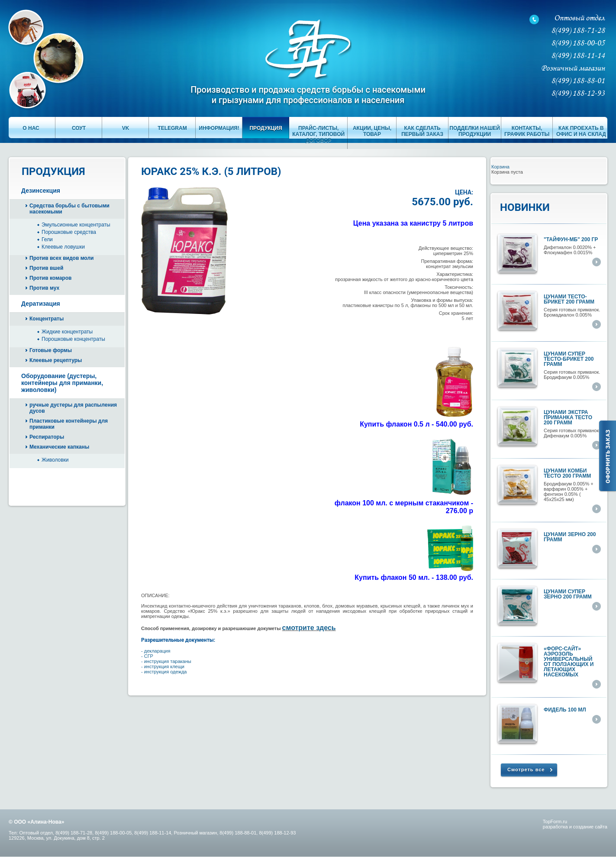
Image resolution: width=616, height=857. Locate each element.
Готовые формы (51, 350)
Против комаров (50, 278)
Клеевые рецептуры (56, 360)
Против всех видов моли (61, 258)
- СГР (147, 656)
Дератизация (41, 304)
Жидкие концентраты (67, 332)
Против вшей (46, 268)
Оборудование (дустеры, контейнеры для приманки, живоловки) (62, 383)
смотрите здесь (309, 628)
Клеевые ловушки (63, 247)
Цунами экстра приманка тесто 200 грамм (568, 417)
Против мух (44, 288)
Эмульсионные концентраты (76, 225)
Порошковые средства (69, 232)
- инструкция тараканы (166, 661)
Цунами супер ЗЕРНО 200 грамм (568, 594)
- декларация (156, 651)
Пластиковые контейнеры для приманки (69, 424)
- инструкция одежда (164, 672)
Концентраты (47, 319)
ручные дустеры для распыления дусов (73, 408)
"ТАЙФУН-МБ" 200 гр (571, 239)
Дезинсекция (41, 191)
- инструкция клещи (163, 666)
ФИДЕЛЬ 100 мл (565, 710)
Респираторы (47, 437)
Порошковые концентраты (73, 339)
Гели (47, 239)
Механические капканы (59, 447)
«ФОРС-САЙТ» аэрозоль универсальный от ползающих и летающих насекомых (569, 662)
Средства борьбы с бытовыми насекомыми (69, 209)
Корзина (500, 167)
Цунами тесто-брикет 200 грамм (569, 299)
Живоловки (55, 460)
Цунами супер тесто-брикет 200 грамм (569, 359)
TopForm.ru (555, 821)
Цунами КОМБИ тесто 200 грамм (567, 473)
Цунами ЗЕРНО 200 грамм (570, 537)
